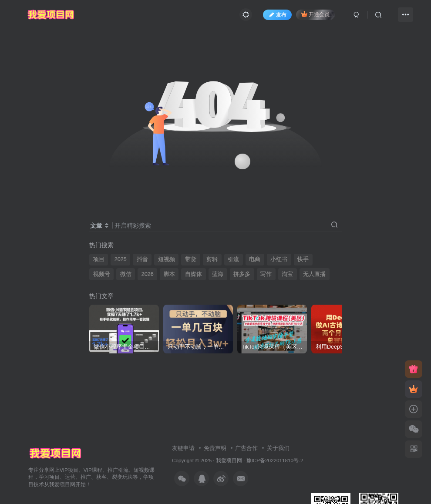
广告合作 (246, 448)
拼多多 (242, 274)
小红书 (279, 259)
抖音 (142, 259)
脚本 (169, 274)
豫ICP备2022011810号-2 (275, 460)
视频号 (102, 274)
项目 (99, 259)
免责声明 (215, 448)
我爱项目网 (229, 460)
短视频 (167, 259)
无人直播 (314, 274)
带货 (191, 259)
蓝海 (218, 274)
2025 (121, 259)
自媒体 (194, 274)
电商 (255, 259)
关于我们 (278, 448)
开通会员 (315, 14)
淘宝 (287, 274)
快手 (303, 259)
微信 (126, 274)
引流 (233, 259)
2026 (148, 274)
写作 (266, 274)
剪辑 (212, 259)
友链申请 (183, 448)
